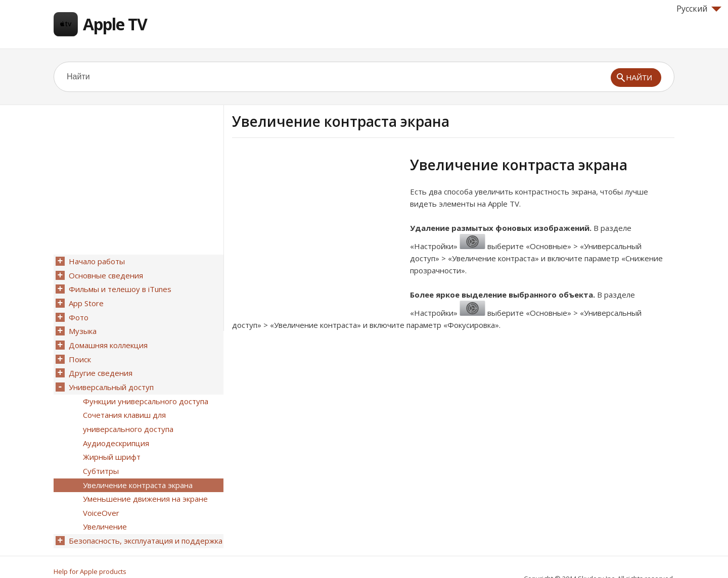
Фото (78, 314)
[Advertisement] (317, 227)
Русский (699, 9)
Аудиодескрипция (115, 432)
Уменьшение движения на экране (144, 485)
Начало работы (96, 261)
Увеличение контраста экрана (137, 471)
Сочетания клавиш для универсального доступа (127, 412)
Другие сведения (100, 366)
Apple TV (115, 24)
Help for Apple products (90, 554)
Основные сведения (105, 274)
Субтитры (100, 458)
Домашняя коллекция (107, 340)
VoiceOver (100, 498)
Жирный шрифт (111, 445)
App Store (85, 301)
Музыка (82, 327)
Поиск (79, 353)
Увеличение (104, 511)
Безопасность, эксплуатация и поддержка (145, 524)
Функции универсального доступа (145, 393)
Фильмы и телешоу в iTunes (119, 287)
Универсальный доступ (110, 379)
